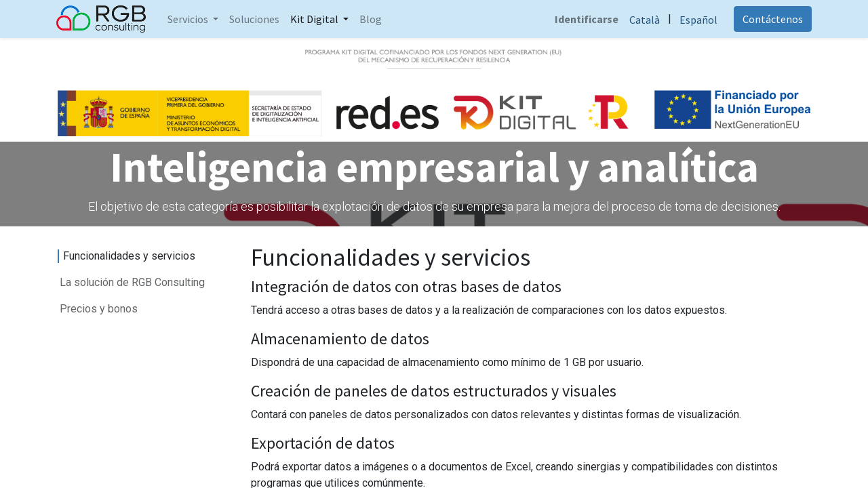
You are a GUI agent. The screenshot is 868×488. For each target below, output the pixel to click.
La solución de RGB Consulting (132, 282)
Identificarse (585, 19)
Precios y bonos (99, 309)
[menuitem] (256, 19)
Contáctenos (771, 19)
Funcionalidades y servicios (129, 256)
